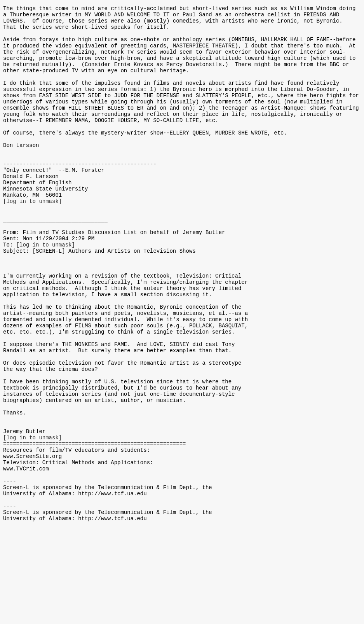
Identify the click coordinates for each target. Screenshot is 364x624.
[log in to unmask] (32, 238)
